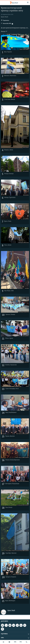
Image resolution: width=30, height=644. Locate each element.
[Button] (5, 21)
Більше (4, 31)
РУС (21, 642)
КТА (15, 642)
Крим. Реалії (5, 17)
